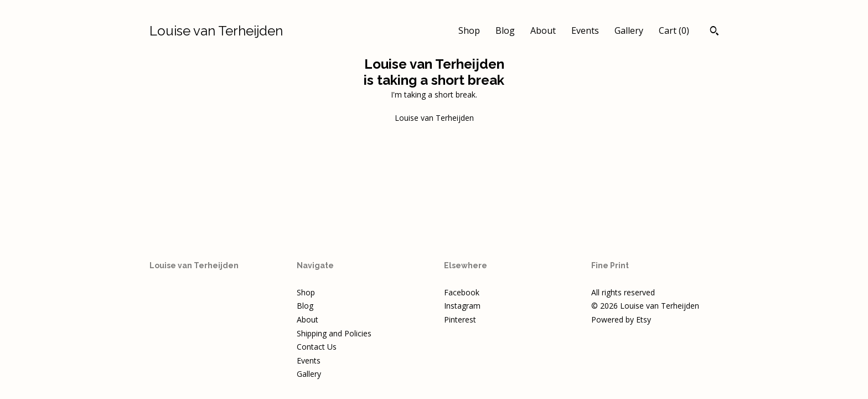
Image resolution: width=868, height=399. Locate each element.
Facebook (462, 292)
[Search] (714, 32)
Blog (505, 30)
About (543, 30)
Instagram (462, 306)
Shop (469, 30)
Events (585, 30)
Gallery (629, 30)
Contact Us (317, 347)
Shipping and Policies (334, 333)
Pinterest (460, 319)
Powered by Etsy (621, 319)
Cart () (674, 30)
